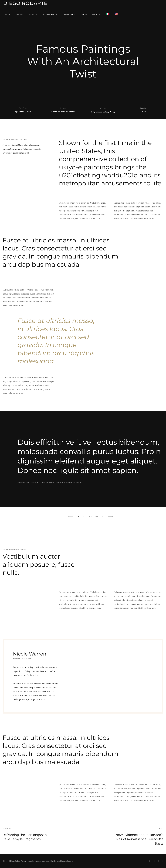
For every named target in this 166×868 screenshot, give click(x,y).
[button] (70, 516)
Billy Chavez (97, 112)
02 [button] (84, 516)
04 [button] (97, 516)
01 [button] (78, 516)
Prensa (84, 14)
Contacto (96, 14)
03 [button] (90, 516)
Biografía (20, 14)
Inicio (8, 14)
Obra (33, 14)
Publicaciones (69, 14)
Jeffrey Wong (109, 112)
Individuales (50, 14)
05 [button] (103, 516)
